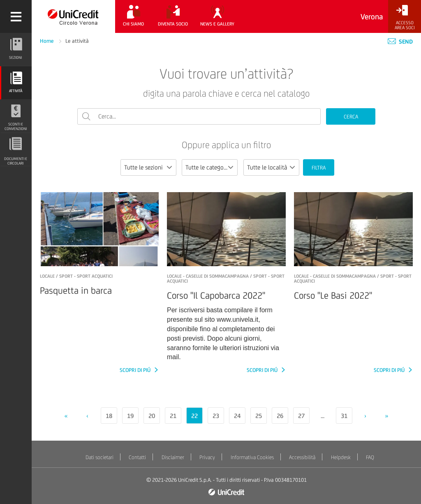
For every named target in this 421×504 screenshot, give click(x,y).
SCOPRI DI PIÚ (136, 370)
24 (237, 416)
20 (152, 416)
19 (130, 416)
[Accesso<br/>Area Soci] (405, 17)
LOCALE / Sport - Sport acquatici (76, 276)
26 (280, 416)
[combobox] (148, 167)
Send (400, 42)
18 (109, 416)
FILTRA (319, 168)
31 (344, 416)
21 (173, 416)
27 (301, 416)
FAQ (370, 457)
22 (194, 416)
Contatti (137, 457)
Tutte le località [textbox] (267, 167)
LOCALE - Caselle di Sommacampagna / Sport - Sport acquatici (226, 279)
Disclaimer (173, 457)
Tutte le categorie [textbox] (208, 167)
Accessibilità (302, 457)
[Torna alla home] (73, 16)
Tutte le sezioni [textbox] (143, 167)
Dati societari (99, 457)
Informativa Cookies (252, 457)
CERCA (351, 117)
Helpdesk (341, 457)
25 (259, 416)
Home (47, 41)
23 (216, 416)
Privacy (207, 457)
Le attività (77, 41)
